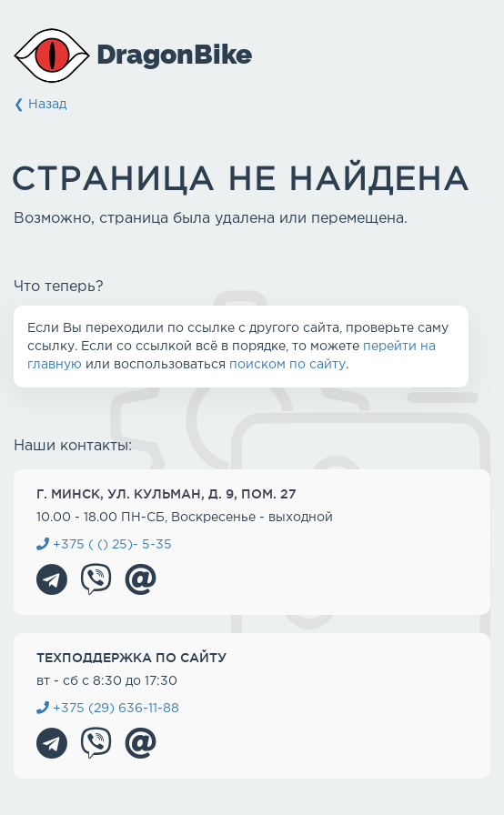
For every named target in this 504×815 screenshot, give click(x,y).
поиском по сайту (287, 365)
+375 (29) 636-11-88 (108, 709)
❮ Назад (40, 105)
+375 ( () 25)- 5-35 (104, 545)
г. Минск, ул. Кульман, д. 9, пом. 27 (166, 494)
